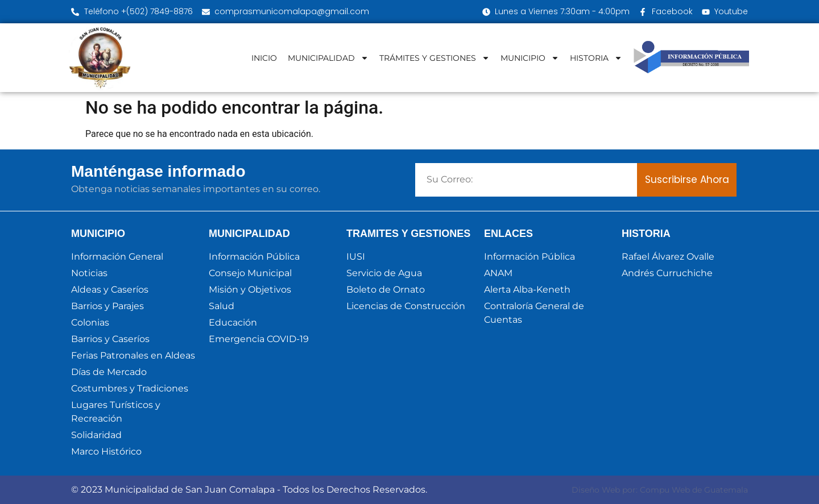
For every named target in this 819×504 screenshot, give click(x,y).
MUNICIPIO (530, 58)
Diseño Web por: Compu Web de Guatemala (660, 490)
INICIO (264, 58)
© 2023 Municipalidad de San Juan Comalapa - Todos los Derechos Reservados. (249, 490)
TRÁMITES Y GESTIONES (435, 58)
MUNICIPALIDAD (328, 58)
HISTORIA (596, 58)
